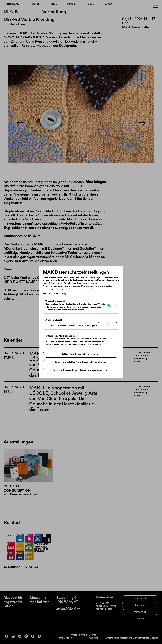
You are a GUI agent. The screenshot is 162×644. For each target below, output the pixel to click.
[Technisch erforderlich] (110, 305)
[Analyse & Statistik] (110, 322)
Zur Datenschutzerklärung (55, 293)
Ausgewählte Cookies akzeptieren (81, 362)
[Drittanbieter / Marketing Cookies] (110, 340)
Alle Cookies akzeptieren (81, 354)
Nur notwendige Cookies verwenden (81, 370)
